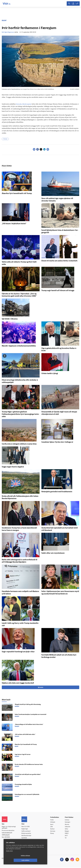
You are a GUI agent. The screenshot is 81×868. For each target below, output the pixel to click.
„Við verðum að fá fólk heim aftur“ (25, 735)
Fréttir (52, 820)
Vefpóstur (24, 843)
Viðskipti (53, 822)
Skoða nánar (9, 856)
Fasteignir (68, 822)
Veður (66, 829)
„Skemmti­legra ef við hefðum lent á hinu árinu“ (29, 725)
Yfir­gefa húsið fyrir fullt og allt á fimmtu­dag (28, 705)
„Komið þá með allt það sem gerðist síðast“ (28, 775)
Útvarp (52, 834)
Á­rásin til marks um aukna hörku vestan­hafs (59, 261)
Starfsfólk (24, 838)
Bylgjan (67, 831)
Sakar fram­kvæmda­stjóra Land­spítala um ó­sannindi (30, 715)
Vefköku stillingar (15, 860)
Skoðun (52, 829)
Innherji (67, 820)
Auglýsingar (25, 829)
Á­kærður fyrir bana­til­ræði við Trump (17, 194)
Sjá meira (40, 687)
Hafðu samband (26, 831)
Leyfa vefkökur (36, 860)
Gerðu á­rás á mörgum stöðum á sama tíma (19, 444)
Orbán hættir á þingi (50, 374)
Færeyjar (5, 139)
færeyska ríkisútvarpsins (24, 104)
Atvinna (67, 825)
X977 (66, 836)
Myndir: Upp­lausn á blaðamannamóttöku (19, 346)
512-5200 (27, 827)
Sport (52, 825)
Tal (66, 838)
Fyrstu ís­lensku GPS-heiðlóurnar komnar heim (29, 765)
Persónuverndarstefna (8, 831)
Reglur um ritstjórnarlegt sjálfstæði (9, 828)
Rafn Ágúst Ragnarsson (8, 32)
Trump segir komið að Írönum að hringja (58, 291)
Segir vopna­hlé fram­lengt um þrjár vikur (18, 652)
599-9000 (7, 837)
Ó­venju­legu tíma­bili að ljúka (23, 785)
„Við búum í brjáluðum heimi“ (14, 224)
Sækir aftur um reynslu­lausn (53, 553)
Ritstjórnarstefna (26, 834)
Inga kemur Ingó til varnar (23, 755)
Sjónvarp (53, 831)
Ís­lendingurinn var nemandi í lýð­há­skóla (27, 795)
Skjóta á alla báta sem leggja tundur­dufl (18, 683)
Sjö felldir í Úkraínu (10, 319)
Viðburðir (68, 827)
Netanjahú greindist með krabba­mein (57, 492)
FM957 (67, 834)
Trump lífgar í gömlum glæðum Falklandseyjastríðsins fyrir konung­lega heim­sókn (21, 414)
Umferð (24, 840)
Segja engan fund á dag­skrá (13, 467)
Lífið (51, 827)
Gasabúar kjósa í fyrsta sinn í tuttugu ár (57, 442)
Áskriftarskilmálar (26, 836)
